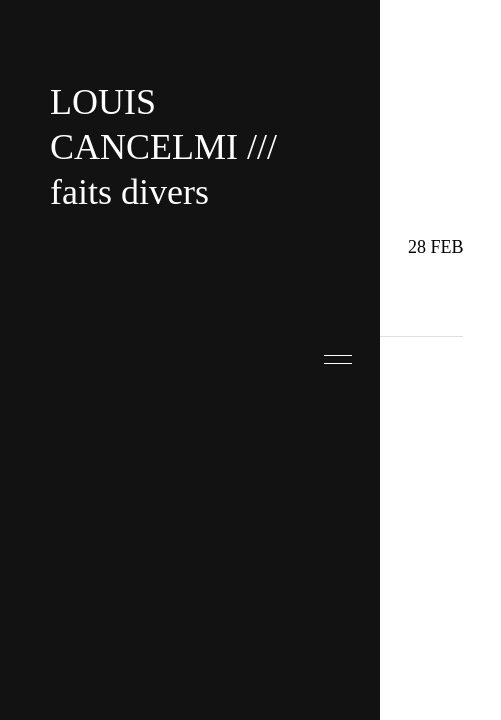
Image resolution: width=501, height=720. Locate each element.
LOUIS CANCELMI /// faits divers (163, 147)
